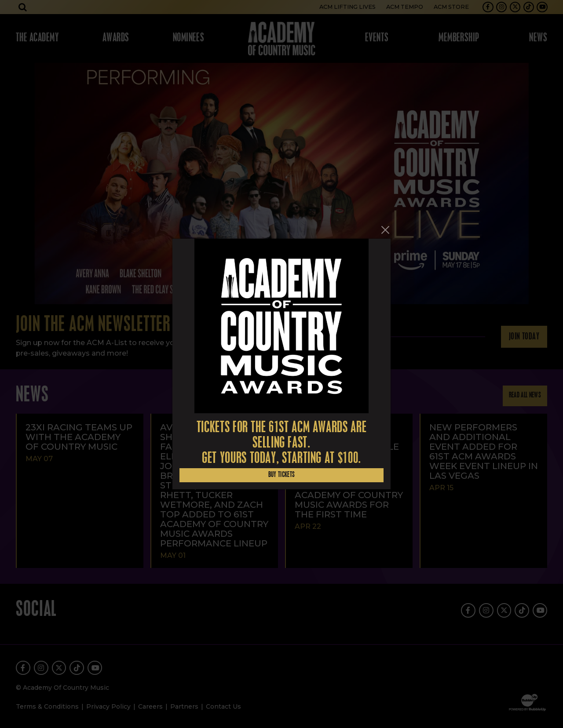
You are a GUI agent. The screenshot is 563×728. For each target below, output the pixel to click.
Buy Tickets (282, 475)
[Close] (385, 230)
